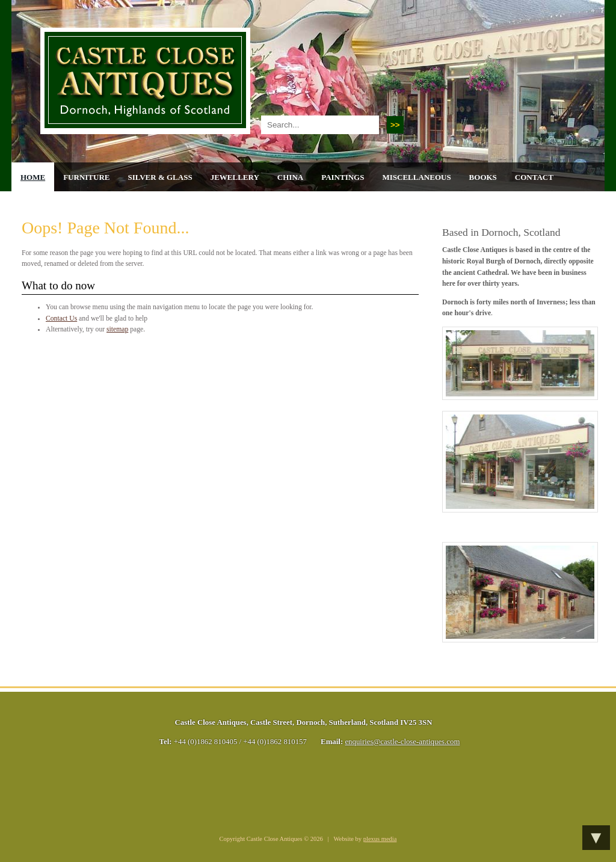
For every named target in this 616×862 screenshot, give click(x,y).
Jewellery (235, 177)
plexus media (380, 839)
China (290, 177)
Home (33, 177)
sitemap (117, 329)
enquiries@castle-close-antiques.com (402, 742)
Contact (534, 177)
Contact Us (61, 319)
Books (483, 177)
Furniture (86, 177)
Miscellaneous (416, 177)
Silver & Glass (160, 177)
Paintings (343, 177)
